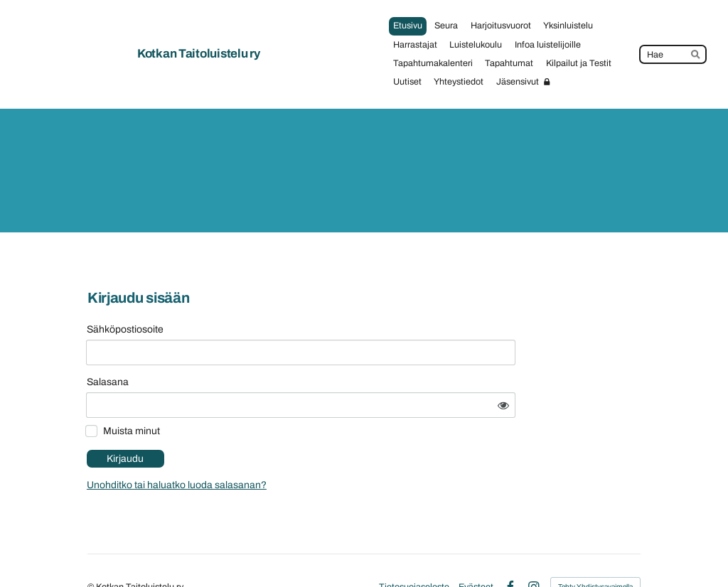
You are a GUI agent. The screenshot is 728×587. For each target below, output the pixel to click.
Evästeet (476, 550)
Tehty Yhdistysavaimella (595, 550)
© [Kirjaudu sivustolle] (92, 549)
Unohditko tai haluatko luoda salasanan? (295, 448)
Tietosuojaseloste (414, 550)
